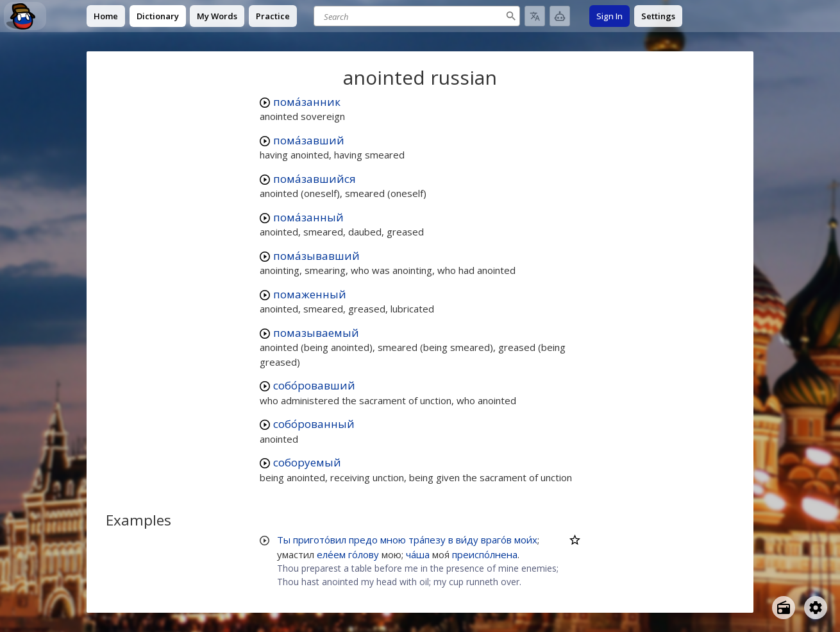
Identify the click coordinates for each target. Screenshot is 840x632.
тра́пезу (427, 540)
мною (393, 540)
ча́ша (418, 554)
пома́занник (307, 102)
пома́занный (308, 217)
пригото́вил (320, 540)
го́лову (364, 554)
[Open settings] (816, 608)
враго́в (496, 540)
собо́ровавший (314, 385)
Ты (284, 540)
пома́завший (309, 140)
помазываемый (316, 333)
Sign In (609, 16)
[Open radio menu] (784, 608)
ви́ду (467, 540)
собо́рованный (314, 424)
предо (363, 540)
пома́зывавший (316, 256)
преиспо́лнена (485, 554)
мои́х (526, 540)
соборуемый (307, 462)
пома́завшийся (315, 179)
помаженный (310, 294)
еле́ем (331, 554)
